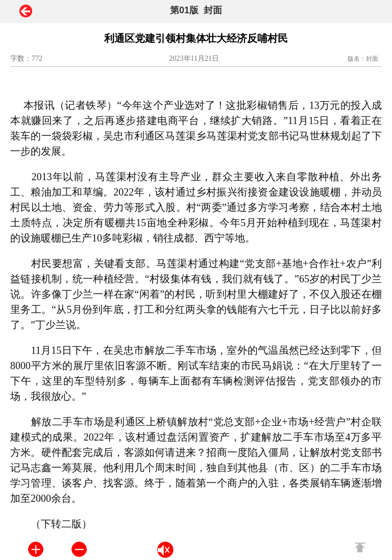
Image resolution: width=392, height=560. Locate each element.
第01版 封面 (196, 10)
